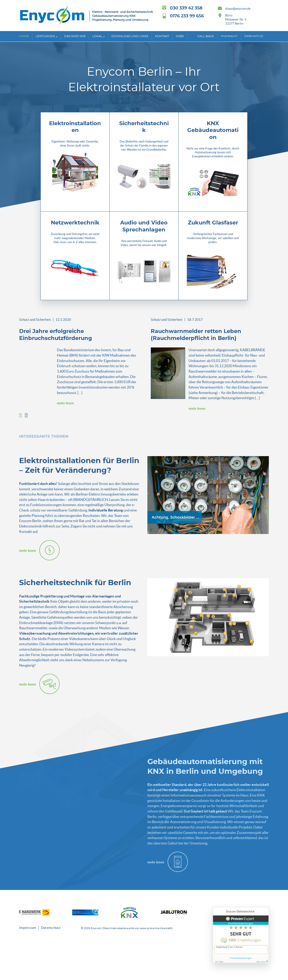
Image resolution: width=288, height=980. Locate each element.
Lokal (97, 36)
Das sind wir (75, 36)
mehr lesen (65, 403)
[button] (20, 415)
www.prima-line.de (152, 928)
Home (24, 36)
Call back (206, 36)
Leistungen (45, 36)
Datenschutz (254, 36)
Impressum (229, 36)
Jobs (180, 36)
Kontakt (162, 36)
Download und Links (130, 36)
